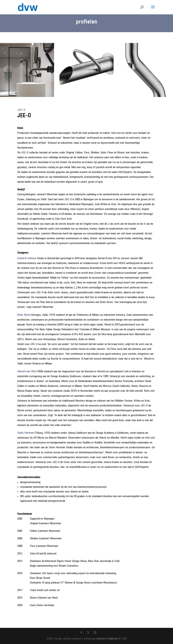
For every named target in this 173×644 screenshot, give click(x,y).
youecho (101, 639)
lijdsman (113, 639)
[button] (5, 70)
